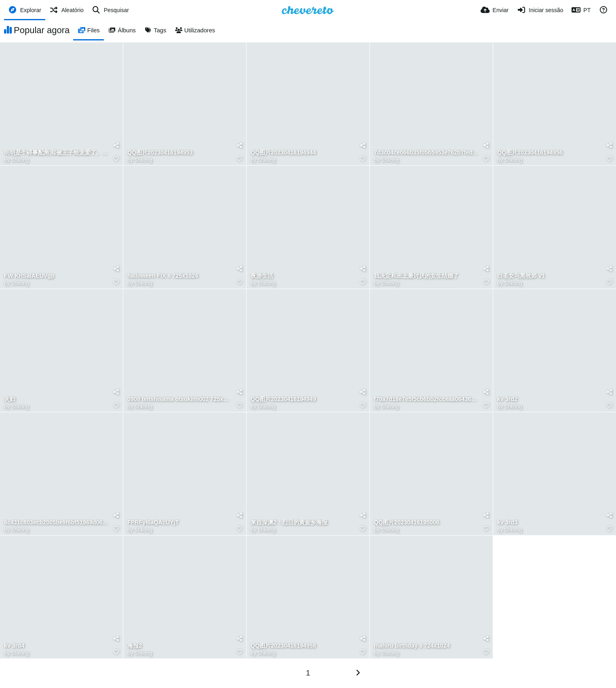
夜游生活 (262, 276)
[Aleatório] (66, 10)
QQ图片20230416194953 (160, 153)
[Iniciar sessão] (540, 10)
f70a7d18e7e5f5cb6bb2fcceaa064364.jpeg (426, 399)
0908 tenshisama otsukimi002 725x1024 (180, 399)
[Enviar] (495, 10)
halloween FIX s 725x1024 (163, 276)
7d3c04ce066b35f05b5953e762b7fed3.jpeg (426, 153)
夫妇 (10, 399)
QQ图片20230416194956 (530, 153)
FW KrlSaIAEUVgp (29, 276)
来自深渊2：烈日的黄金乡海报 (289, 522)
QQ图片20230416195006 (407, 522)
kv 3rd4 (14, 646)
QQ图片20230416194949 (283, 399)
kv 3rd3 (507, 522)
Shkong (20, 160)
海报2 (135, 646)
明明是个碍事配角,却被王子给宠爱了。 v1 (56, 153)
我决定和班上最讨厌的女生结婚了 (416, 276)
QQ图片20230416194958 (283, 646)
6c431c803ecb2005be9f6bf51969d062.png (56, 522)
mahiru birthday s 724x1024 (412, 646)
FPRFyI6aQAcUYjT (153, 522)
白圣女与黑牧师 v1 (521, 276)
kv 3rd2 (507, 399)
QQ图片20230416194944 (283, 153)
